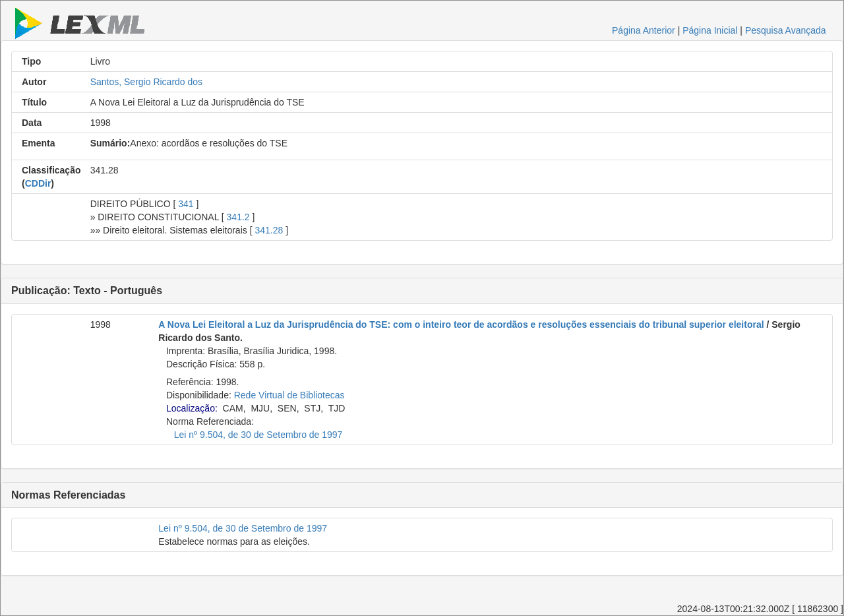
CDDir (38, 183)
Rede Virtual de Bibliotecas (289, 395)
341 (186, 204)
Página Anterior (644, 30)
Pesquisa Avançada (786, 30)
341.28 (269, 230)
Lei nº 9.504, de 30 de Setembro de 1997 (258, 435)
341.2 (238, 217)
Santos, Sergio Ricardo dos (146, 82)
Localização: (192, 408)
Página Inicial (710, 30)
